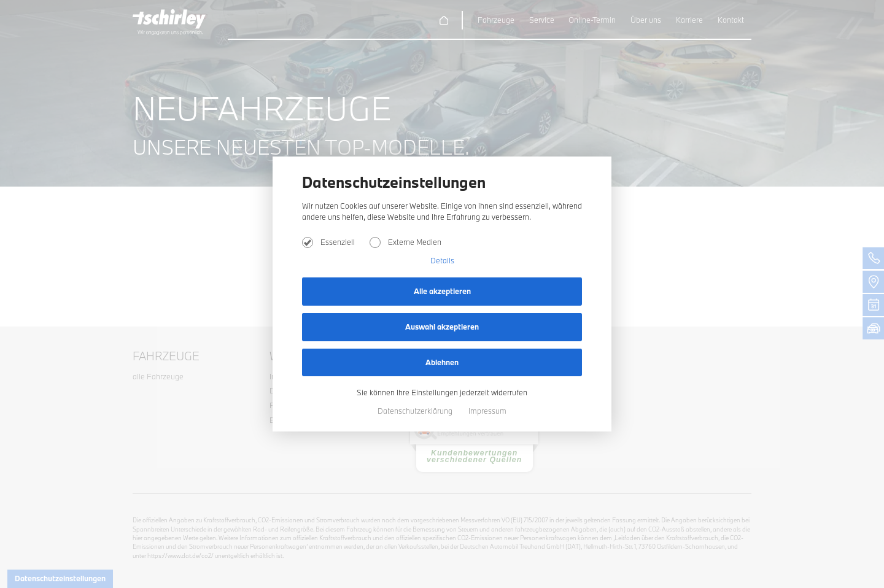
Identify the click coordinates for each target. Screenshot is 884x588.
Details (442, 260)
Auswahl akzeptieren (442, 327)
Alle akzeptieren (442, 291)
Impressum (487, 411)
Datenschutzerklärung (416, 411)
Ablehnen (442, 362)
